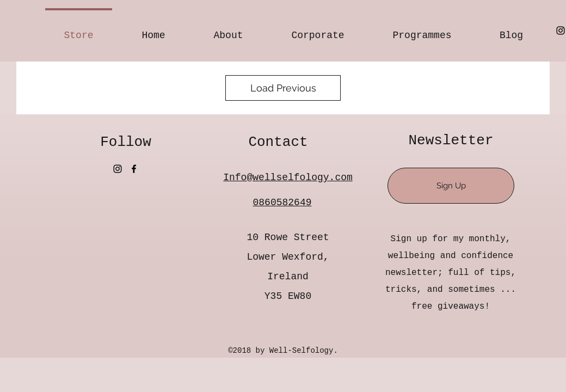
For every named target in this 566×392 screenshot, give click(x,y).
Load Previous (283, 88)
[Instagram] (561, 30)
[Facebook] (134, 169)
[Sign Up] (451, 186)
